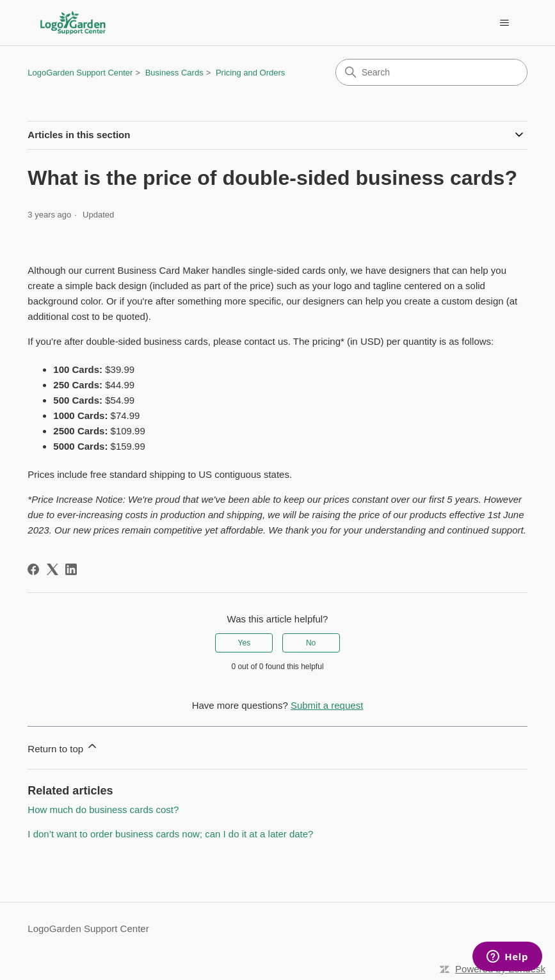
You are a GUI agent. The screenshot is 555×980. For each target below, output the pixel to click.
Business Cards (174, 73)
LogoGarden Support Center (80, 73)
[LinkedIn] (71, 569)
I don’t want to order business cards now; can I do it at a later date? (170, 834)
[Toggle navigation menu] (505, 23)
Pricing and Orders (250, 73)
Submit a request (327, 705)
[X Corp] (52, 569)
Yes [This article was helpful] (245, 643)
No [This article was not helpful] (311, 643)
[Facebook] (33, 569)
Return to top (63, 747)
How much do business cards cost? (103, 810)
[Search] (431, 72)
